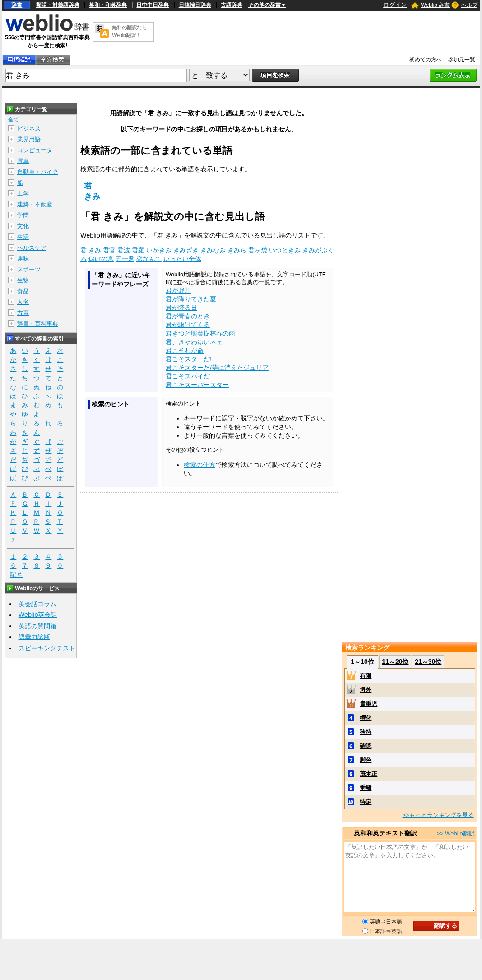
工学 (23, 194)
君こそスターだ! (189, 359)
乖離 (366, 788)
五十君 (125, 259)
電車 (23, 161)
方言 (23, 313)
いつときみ (285, 250)
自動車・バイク (38, 172)
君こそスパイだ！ (191, 376)
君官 (109, 250)
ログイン (395, 5)
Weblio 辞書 (436, 5)
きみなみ (213, 250)
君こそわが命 (185, 350)
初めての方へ (426, 60)
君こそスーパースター (197, 385)
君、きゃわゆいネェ (194, 342)
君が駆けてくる (188, 325)
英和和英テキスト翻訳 (385, 833)
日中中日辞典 (153, 5)
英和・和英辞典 (108, 5)
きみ (92, 196)
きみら (237, 250)
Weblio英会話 (38, 615)
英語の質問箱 (37, 626)
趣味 (23, 259)
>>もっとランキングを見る (438, 815)
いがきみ (159, 250)
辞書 (17, 5)
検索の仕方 (199, 465)
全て (14, 120)
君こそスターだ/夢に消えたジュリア (217, 368)
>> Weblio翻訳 (455, 833)
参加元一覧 (462, 60)
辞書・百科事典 (38, 324)
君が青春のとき (188, 316)
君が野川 (178, 290)
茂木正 (368, 774)
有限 (366, 676)
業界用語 (29, 139)
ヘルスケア (32, 248)
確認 (366, 746)
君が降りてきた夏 (191, 299)
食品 (23, 291)
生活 (23, 237)
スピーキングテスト (47, 648)
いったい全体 (182, 259)
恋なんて (149, 259)
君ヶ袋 (258, 250)
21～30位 (428, 662)
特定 (366, 802)
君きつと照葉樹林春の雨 (200, 333)
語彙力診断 (34, 637)
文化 (23, 226)
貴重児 (368, 704)
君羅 (138, 250)
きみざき (186, 250)
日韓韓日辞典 (195, 5)
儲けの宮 (101, 259)
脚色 (366, 760)
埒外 (366, 690)
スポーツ (29, 269)
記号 (16, 575)
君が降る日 (181, 308)
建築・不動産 (35, 204)
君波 (124, 250)
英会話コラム (37, 604)
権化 (366, 718)
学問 (23, 215)
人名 (23, 302)
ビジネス (29, 128)
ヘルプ (469, 5)
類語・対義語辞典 (58, 5)
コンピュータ (35, 150)
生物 (23, 280)
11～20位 (395, 662)
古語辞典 (232, 5)
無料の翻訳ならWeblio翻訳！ (129, 31)
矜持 (366, 732)
